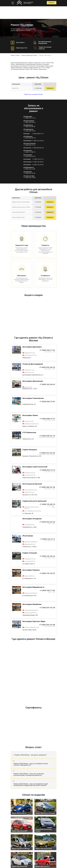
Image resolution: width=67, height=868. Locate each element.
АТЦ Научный (27, 148)
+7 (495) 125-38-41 (38, 162)
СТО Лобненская (29, 432)
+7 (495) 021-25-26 (29, 173)
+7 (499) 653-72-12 (29, 145)
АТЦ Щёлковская (28, 125)
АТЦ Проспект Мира (29, 176)
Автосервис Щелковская (33, 381)
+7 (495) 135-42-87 (38, 165)
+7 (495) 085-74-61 (29, 131)
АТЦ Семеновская (28, 129)
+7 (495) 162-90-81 (29, 127)
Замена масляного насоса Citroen (21, 207)
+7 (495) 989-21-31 (38, 134)
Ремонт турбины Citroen (18, 217)
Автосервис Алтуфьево (32, 519)
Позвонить (52, 3)
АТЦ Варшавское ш (29, 167)
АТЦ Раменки (27, 165)
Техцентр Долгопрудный (33, 364)
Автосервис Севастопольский (35, 467)
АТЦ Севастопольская (30, 143)
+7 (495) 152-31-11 (38, 159)
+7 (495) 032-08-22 (29, 122)
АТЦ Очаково (27, 159)
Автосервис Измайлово (32, 604)
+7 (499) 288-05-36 (37, 148)
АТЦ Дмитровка (28, 116)
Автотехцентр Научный (32, 484)
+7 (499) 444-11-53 (29, 118)
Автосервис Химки (30, 415)
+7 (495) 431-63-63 (38, 141)
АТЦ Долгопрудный (29, 121)
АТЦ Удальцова (28, 150)
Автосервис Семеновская (33, 398)
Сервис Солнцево (30, 553)
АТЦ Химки (26, 134)
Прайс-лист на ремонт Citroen (33, 94)
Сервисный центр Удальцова (34, 501)
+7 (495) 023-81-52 (29, 156)
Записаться (50, 88)
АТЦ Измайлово (28, 172)
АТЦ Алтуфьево (28, 155)
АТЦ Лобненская (28, 136)
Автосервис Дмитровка (32, 347)
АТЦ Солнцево (27, 162)
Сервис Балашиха (30, 450)
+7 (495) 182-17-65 (29, 169)
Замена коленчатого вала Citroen (21, 202)
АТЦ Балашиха (27, 141)
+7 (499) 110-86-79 (29, 152)
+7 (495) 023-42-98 (29, 178)
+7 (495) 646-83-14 (29, 138)
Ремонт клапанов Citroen (19, 212)
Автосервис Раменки (31, 570)
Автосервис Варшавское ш (33, 587)
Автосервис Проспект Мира (34, 621)
